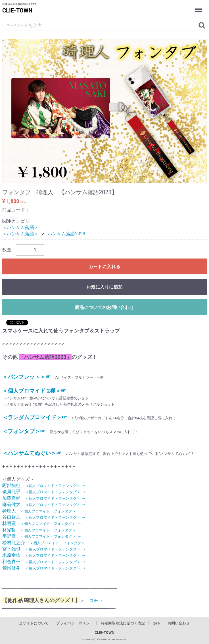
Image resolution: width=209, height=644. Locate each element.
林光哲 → (42, 530)
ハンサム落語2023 (66, 234)
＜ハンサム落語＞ (20, 227)
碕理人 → (42, 511)
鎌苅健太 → (44, 504)
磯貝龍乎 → (44, 492)
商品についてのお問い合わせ (104, 307)
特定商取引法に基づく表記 (123, 623)
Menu (199, 7)
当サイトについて (34, 623)
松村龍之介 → (46, 543)
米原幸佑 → (44, 555)
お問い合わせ (179, 623)
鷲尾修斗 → (44, 568)
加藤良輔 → (44, 498)
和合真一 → (44, 562)
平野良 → (42, 536)
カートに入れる (104, 267)
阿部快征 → (44, 485)
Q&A (156, 623)
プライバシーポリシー (75, 623)
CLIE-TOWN (17, 10)
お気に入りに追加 (104, 287)
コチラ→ (96, 600)
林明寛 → (42, 523)
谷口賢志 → (44, 517)
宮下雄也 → (44, 549)
